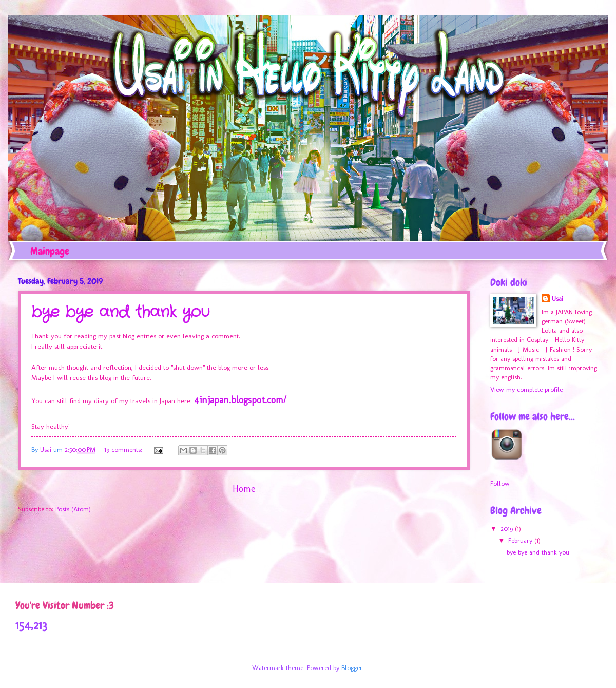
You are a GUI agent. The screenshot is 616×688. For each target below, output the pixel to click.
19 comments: (124, 450)
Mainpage (50, 251)
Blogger (352, 668)
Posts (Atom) (73, 509)
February (521, 540)
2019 (508, 529)
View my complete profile (526, 389)
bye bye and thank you (120, 312)
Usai (557, 299)
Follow (500, 483)
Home (244, 489)
